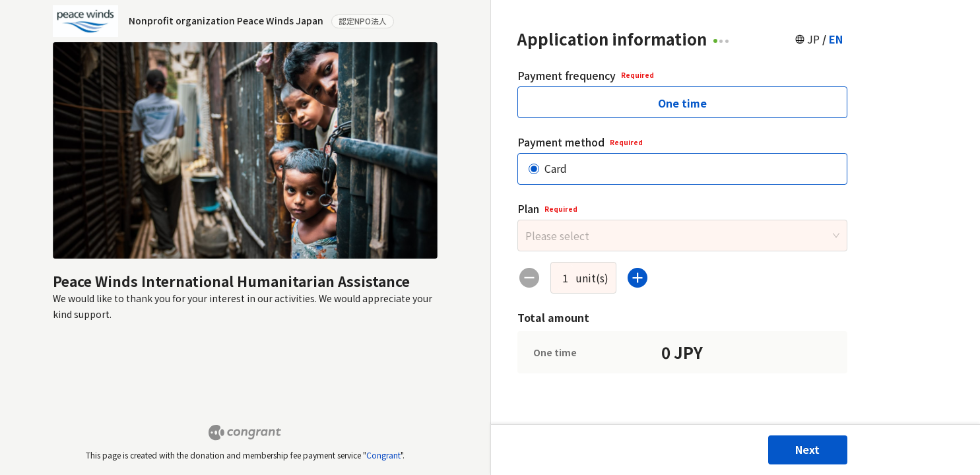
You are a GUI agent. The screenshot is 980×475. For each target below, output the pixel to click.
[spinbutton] (566, 278)
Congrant (383, 455)
